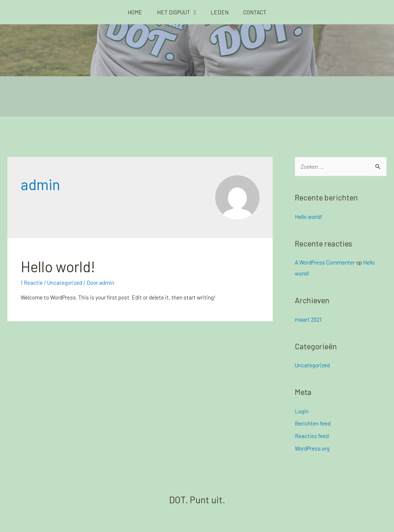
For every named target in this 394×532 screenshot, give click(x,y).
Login (302, 411)
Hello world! (58, 266)
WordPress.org (312, 448)
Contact (255, 12)
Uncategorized (65, 283)
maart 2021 (308, 319)
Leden (219, 12)
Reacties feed (312, 436)
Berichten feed (313, 423)
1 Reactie (32, 283)
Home (135, 12)
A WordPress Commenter (325, 262)
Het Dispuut (177, 12)
